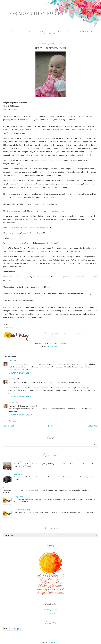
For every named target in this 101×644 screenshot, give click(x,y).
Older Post (93, 426)
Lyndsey (12, 379)
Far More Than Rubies (36, 13)
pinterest (79, 333)
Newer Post (9, 426)
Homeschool (66, 31)
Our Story (45, 31)
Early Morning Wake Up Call (24, 510)
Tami (10, 361)
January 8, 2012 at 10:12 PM (21, 415)
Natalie (11, 402)
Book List (86, 31)
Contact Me (50, 33)
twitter (68, 333)
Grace (56, 347)
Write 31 (6, 488)
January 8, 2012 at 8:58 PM (20, 397)
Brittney (51, 613)
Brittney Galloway (51, 610)
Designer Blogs (55, 642)
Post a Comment (10, 421)
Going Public (18, 497)
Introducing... (19, 461)
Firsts (51, 347)
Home (11, 31)
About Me (26, 31)
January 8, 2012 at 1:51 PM (20, 373)
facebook (56, 333)
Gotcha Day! (18, 474)
